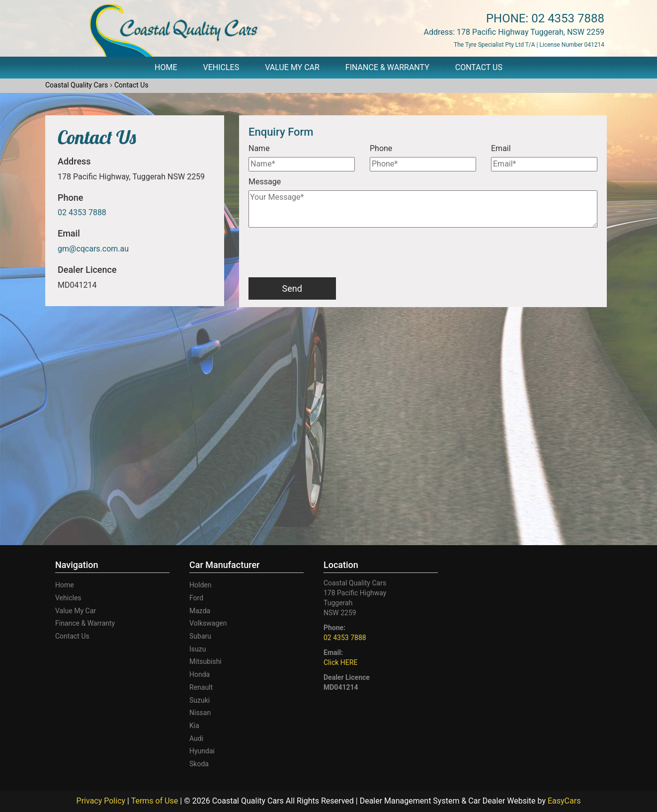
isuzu (198, 649)
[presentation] (324, 253)
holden (200, 585)
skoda (199, 764)
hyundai (202, 751)
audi (196, 738)
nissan (200, 713)
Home (166, 67)
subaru (200, 636)
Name (259, 148)
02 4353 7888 (568, 18)
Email (501, 148)
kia (194, 726)
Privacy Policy (102, 801)
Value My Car (292, 67)
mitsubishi (205, 661)
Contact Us (479, 67)
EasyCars (564, 801)
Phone (381, 148)
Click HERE (340, 662)
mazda (200, 611)
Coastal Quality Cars (77, 85)
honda (200, 674)
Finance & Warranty (387, 67)
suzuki (200, 700)
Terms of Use (156, 801)
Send (292, 288)
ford (196, 598)
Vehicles (221, 67)
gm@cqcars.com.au (93, 249)
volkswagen (208, 623)
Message (265, 182)
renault (201, 687)
